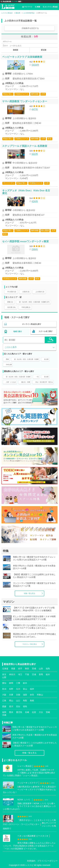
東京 (4, 674)
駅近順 (44, 50)
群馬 (41, 674)
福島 (48, 669)
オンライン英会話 (50, 7)
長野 (11, 689)
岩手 (20, 669)
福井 (32, 689)
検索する (50, 340)
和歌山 (40, 695)
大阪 (4, 695)
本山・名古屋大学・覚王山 (44, 382)
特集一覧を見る (30, 593)
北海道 (5, 669)
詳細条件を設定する (30, 28)
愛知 (4, 683)
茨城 (34, 674)
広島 (4, 701)
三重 (18, 683)
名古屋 (46, 359)
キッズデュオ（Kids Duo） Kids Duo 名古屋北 (26, 192)
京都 (18, 695)
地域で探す (18, 331)
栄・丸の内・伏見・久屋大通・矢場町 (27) (34, 302)
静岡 (11, 683)
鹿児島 (19, 712)
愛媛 (4, 706)
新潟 (4, 689)
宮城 (34, 669)
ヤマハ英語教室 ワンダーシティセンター (25, 101)
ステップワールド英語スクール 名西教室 (25, 146)
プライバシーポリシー (47, 861)
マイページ (27, 7)
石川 (18, 689)
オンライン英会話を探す (32, 324)
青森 (13, 669)
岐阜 (25, 683)
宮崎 (48, 712)
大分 (41, 712)
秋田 (27, 669)
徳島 (25, 706)
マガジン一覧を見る (30, 644)
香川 (11, 706)
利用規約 (31, 861)
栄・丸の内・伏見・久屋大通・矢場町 (26, 359)
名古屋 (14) (11, 307)
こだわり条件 (11, 347)
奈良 (32, 695)
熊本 (11, 712)
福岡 (4, 712)
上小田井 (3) (40, 292)
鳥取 (25, 701)
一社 (37, 377)
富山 (25, 689)
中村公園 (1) (26, 307)
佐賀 (34, 712)
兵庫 (11, 695)
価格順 (15, 50)
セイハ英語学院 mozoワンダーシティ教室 (25, 241)
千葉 (27, 674)
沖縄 (4, 715)
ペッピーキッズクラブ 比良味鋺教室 (22, 57)
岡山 (11, 701)
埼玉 (20, 674)
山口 (18, 701)
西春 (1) (10, 302)
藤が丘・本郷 (26, 382)
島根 (32, 701)
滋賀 (25, 695)
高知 (18, 706)
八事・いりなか (11, 382)
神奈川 (12, 674)
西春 (7, 359)
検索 (38, 7)
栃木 (48, 674)
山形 (41, 669)
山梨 (4, 677)
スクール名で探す (46, 331)
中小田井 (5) (12, 292)
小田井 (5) (26, 292)
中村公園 (9, 365)
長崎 (27, 712)
